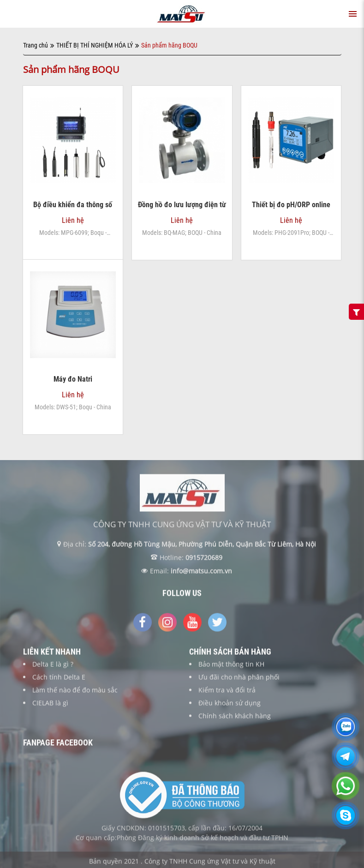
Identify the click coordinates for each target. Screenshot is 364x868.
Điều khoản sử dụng (230, 706)
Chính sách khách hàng (235, 719)
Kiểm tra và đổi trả (227, 693)
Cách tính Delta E (59, 680)
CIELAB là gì (50, 706)
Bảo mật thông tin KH (231, 667)
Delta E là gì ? (53, 667)
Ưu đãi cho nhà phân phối (239, 680)
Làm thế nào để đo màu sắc (75, 693)
